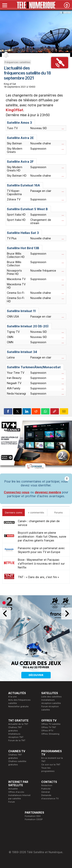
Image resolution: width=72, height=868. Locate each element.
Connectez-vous (17, 492)
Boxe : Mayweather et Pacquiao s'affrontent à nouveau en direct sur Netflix (41, 564)
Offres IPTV (47, 731)
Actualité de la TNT (18, 724)
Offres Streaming (50, 734)
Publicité (46, 789)
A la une (12, 697)
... (63, 128)
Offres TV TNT (49, 727)
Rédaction (47, 785)
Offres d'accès (16, 792)
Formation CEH (33, 816)
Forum (12, 802)
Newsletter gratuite (18, 706)
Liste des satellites (51, 697)
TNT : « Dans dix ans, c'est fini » (38, 577)
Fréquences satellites (17, 62)
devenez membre (48, 492)
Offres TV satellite (51, 724)
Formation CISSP (34, 819)
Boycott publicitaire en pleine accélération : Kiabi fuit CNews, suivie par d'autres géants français (42, 536)
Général (46, 792)
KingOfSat (14, 110)
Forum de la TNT (17, 740)
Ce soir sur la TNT (51, 765)
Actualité (13, 789)
